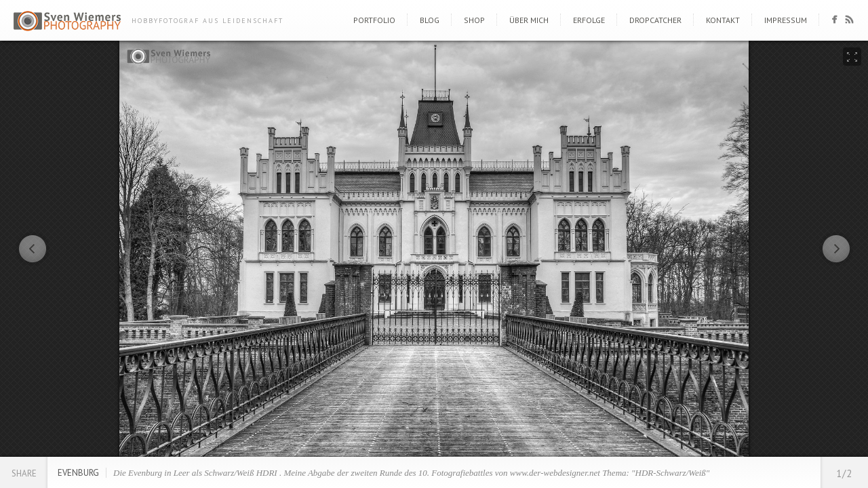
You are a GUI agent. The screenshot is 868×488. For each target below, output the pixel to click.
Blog (430, 20)
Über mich (529, 20)
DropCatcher (655, 20)
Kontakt (723, 20)
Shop (474, 20)
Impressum (786, 20)
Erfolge (589, 20)
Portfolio (374, 20)
